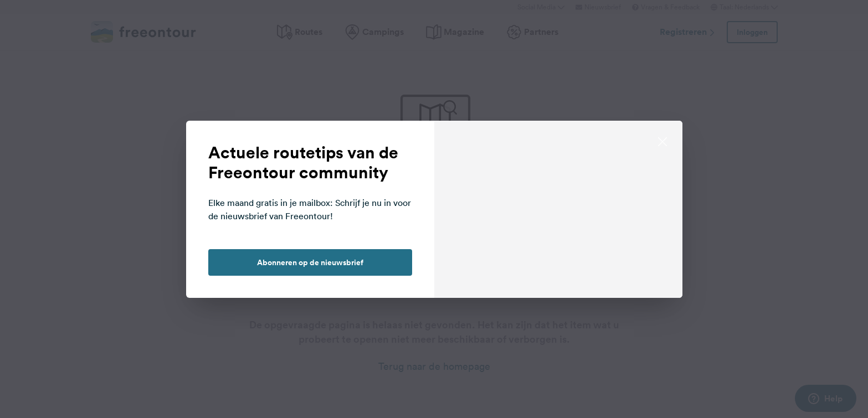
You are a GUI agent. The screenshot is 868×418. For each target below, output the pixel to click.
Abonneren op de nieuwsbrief (310, 262)
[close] (662, 141)
